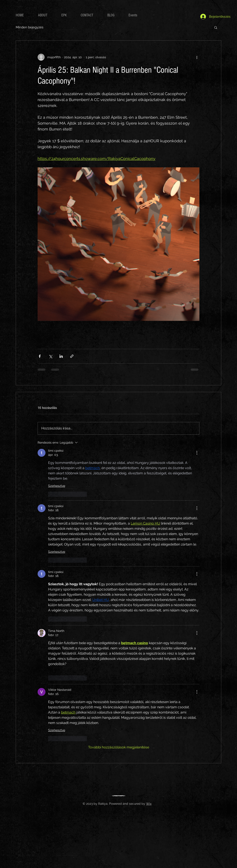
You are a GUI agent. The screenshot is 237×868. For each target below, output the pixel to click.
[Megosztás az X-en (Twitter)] (50, 356)
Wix (149, 804)
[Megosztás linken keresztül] (72, 356)
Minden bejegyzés (30, 27)
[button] (216, 27)
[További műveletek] (197, 57)
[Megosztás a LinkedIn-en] (61, 356)
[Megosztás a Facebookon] (40, 356)
